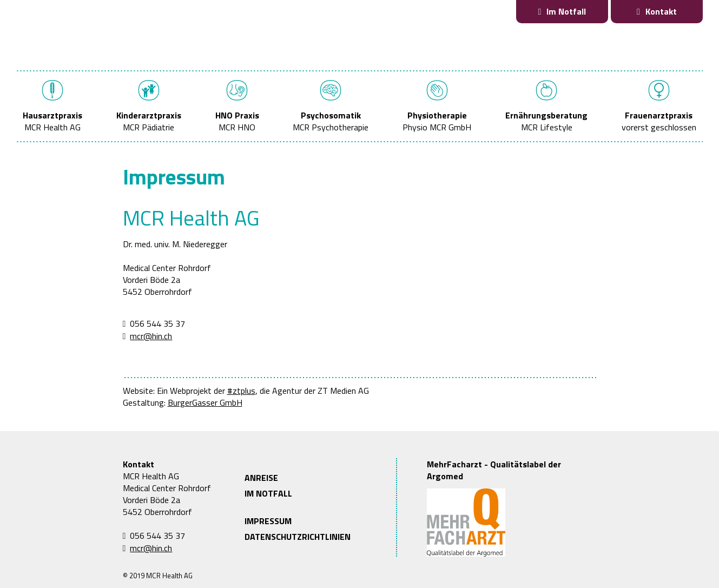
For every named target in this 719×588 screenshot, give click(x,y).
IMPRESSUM (268, 521)
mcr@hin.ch (151, 336)
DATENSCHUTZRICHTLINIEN (298, 537)
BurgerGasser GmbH (205, 402)
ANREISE (261, 478)
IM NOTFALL (268, 493)
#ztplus (241, 391)
